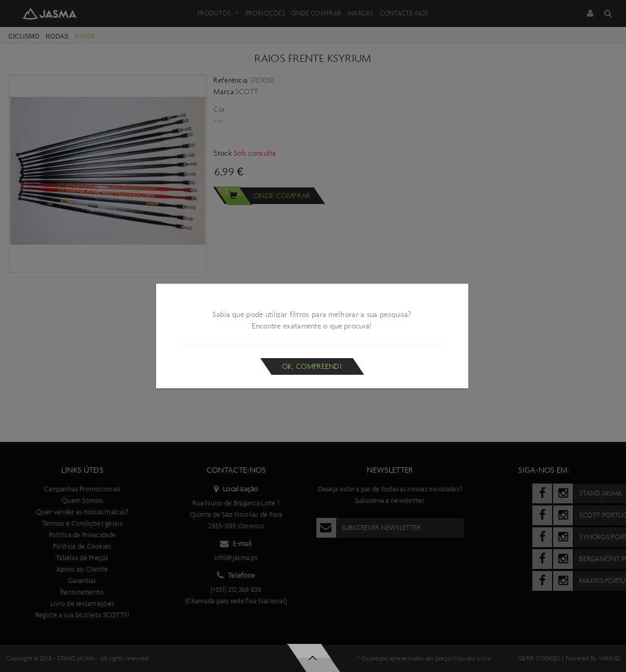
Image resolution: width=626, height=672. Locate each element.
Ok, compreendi (312, 366)
